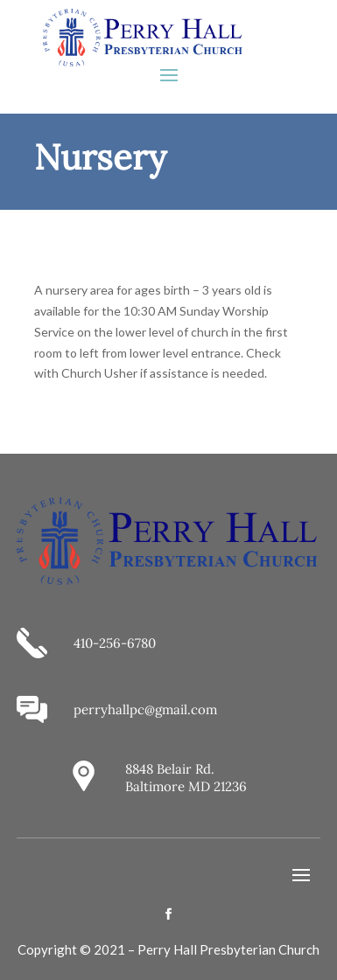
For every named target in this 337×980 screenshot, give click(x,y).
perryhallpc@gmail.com (145, 709)
